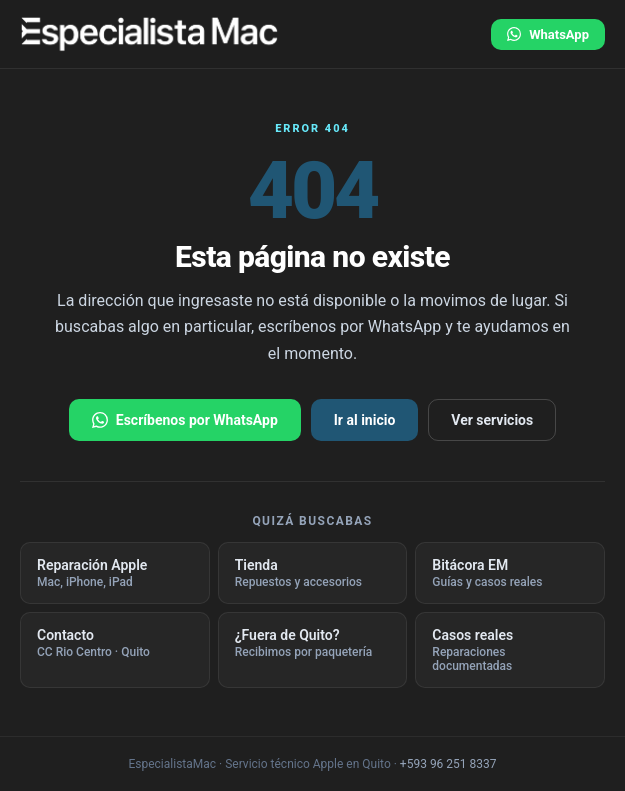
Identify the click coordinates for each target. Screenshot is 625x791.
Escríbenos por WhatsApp (185, 420)
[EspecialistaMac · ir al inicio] (149, 34)
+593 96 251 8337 (448, 764)
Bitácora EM (510, 573)
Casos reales (510, 650)
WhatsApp (548, 34)
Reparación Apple (115, 573)
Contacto (115, 643)
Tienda (313, 573)
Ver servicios (492, 420)
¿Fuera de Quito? (313, 643)
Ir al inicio (365, 420)
